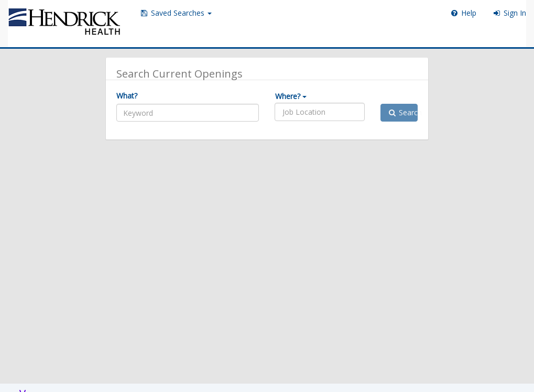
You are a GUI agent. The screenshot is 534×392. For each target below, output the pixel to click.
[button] (176, 13)
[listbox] (310, 112)
